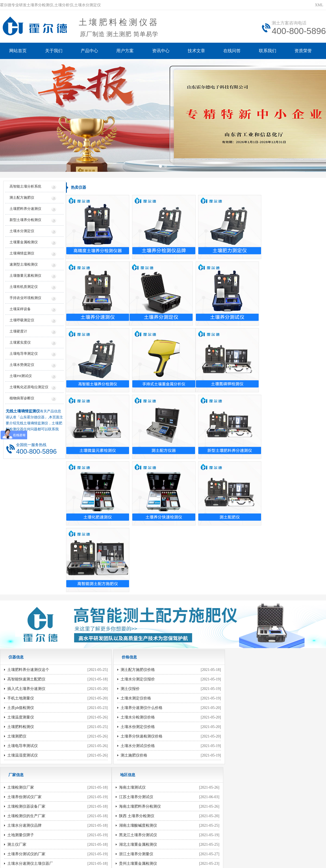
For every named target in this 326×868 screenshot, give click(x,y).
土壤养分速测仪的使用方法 (249, 663)
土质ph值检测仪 (21, 574)
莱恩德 (83, 846)
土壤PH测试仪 (21, 377)
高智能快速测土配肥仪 (26, 545)
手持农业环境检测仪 (25, 299)
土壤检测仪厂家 (239, 536)
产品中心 (90, 51)
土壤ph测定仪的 (130, 739)
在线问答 (233, 51)
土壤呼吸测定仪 (22, 322)
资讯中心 (161, 51)
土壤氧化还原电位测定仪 (29, 389)
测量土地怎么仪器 (241, 653)
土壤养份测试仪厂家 (243, 545)
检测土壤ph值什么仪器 (245, 739)
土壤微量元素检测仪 (25, 277)
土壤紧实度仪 (20, 344)
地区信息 (177, 774)
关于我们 (54, 51)
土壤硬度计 (18, 333)
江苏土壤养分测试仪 (24, 663)
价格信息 (121, 774)
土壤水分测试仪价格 (134, 612)
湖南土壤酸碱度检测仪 (26, 691)
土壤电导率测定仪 (24, 355)
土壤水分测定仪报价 (134, 545)
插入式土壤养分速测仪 (26, 555)
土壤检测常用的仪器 (243, 729)
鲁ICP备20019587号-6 (99, 821)
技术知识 (233, 774)
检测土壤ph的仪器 (132, 663)
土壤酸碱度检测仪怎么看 (247, 710)
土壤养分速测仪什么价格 (137, 574)
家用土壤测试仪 (239, 701)
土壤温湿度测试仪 (23, 621)
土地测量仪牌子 (239, 583)
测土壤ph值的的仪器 (134, 682)
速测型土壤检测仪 (24, 266)
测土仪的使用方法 (241, 672)
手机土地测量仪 (21, 564)
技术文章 (197, 51)
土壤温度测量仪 (21, 583)
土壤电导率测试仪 (23, 612)
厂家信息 (149, 774)
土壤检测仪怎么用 (241, 691)
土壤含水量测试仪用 (243, 720)
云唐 (73, 846)
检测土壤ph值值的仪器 (136, 710)
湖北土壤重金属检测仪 (26, 710)
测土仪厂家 (235, 593)
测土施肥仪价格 (130, 621)
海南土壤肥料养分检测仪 (28, 672)
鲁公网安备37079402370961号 (146, 821)
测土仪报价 (126, 555)
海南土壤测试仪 (21, 653)
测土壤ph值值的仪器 (134, 701)
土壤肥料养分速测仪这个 (28, 536)
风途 (65, 846)
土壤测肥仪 (17, 602)
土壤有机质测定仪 (24, 288)
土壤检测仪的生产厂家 (245, 564)
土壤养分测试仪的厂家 (245, 602)
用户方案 (126, 51)
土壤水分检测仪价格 (134, 583)
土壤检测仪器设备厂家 (245, 555)
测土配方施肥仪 (22, 199)
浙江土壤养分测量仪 (24, 720)
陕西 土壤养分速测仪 (25, 739)
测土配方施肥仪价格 (134, 536)
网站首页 (18, 51)
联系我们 (269, 51)
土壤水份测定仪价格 (134, 593)
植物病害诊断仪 (22, 400)
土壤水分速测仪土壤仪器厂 (249, 612)
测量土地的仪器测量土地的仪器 (143, 672)
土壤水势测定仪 (22, 366)
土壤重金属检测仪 (24, 244)
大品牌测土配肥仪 (241, 621)
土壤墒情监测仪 (22, 255)
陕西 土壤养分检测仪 (25, 682)
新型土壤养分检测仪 (25, 221)
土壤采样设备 (20, 311)
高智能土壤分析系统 (25, 188)
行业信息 (205, 774)
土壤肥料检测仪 (21, 593)
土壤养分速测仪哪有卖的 (137, 653)
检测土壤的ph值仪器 (134, 691)
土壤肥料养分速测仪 (25, 210)
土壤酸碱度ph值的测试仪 (137, 720)
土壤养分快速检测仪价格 (137, 602)
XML (319, 5)
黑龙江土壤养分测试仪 (26, 701)
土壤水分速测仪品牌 (243, 574)
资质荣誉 (305, 51)
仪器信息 (93, 774)
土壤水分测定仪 (22, 233)
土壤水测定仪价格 (132, 564)
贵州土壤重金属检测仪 (26, 729)
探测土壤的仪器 (130, 729)
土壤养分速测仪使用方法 (247, 682)
